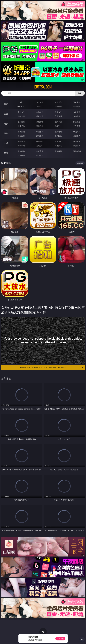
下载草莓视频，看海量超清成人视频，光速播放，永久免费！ (52, 368)
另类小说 (40, 146)
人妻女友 (58, 141)
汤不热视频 (77, 151)
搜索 (80, 93)
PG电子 (21, 102)
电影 (6, 124)
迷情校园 (21, 146)
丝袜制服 (40, 116)
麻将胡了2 (21, 106)
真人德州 (40, 102)
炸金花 (40, 106)
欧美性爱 (77, 122)
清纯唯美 (40, 136)
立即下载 (60, 639)
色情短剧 (40, 155)
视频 (6, 114)
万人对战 (58, 102)
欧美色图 (58, 132)
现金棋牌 (58, 106)
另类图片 (77, 136)
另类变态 (77, 126)
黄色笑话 (58, 146)
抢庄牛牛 (77, 106)
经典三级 (40, 126)
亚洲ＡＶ (21, 112)
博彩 (6, 104)
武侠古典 (77, 141)
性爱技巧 (77, 146)
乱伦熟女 (58, 126)
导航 (6, 153)
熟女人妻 (21, 116)
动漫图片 (77, 132)
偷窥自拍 (21, 132)
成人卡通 (58, 122)
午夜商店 (40, 151)
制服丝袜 (21, 126)
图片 (6, 133)
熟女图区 (58, 136)
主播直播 (58, 116)
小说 (6, 143)
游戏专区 (77, 102)
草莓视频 (58, 151)
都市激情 (21, 141)
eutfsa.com (43, 87)
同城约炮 (21, 151)
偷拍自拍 (40, 122)
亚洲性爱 (21, 122)
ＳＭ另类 (77, 116)
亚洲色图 (40, 132)
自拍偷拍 (40, 112)
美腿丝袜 (21, 136)
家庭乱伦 (40, 141)
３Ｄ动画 (77, 112)
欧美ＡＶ (58, 112)
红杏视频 (21, 155)
